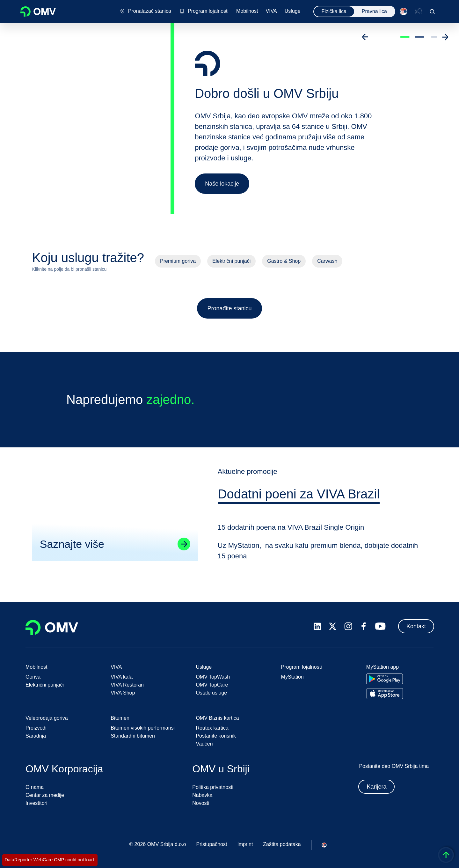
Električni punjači (231, 261)
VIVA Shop (123, 693)
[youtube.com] (381, 626)
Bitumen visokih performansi (143, 728)
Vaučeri (204, 744)
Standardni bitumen (133, 736)
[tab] (299, 496)
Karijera (376, 787)
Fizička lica (334, 11)
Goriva (33, 677)
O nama (35, 787)
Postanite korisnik (216, 736)
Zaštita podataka (282, 844)
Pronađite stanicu (229, 308)
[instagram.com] (348, 626)
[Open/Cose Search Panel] (432, 11)
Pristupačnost (211, 844)
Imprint (245, 844)
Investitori (36, 803)
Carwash (327, 261)
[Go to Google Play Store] (385, 679)
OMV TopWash (213, 677)
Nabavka (202, 795)
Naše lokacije (222, 184)
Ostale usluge (211, 693)
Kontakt (416, 626)
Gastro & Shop (284, 261)
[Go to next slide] (445, 37)
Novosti (201, 803)
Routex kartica (212, 728)
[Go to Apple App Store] (385, 694)
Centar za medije (45, 795)
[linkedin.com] (317, 626)
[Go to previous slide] (365, 37)
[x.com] (333, 626)
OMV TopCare (212, 685)
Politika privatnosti (213, 787)
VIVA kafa (122, 677)
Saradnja (36, 736)
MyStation (292, 677)
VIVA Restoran (127, 685)
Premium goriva (178, 261)
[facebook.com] (364, 626)
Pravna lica (374, 11)
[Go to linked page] (184, 545)
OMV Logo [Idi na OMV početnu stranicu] (38, 11)
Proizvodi (36, 728)
